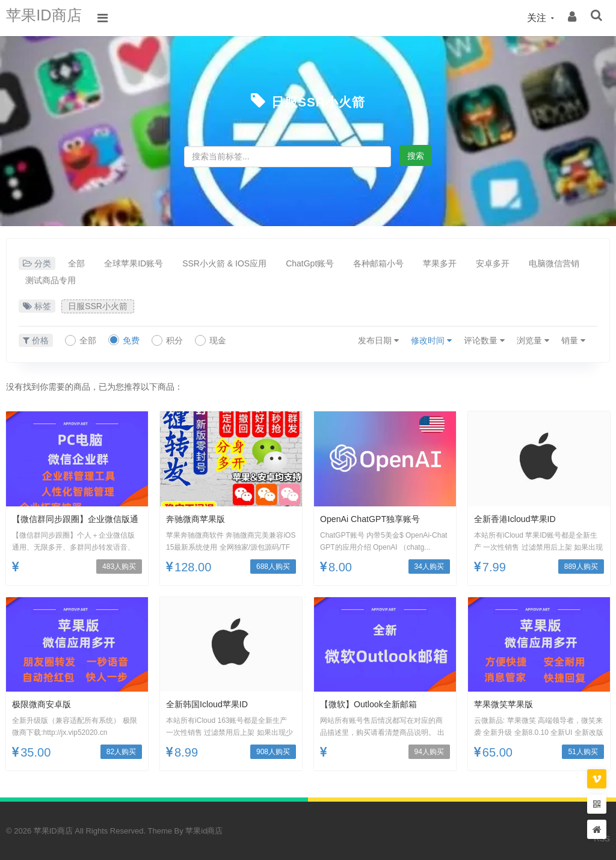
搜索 (416, 156)
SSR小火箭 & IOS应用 (224, 263)
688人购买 (273, 567)
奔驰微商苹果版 (200, 519)
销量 (573, 340)
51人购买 (583, 752)
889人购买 (581, 567)
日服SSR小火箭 (318, 101)
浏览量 (533, 340)
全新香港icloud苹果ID (521, 519)
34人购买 (429, 567)
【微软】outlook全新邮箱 (375, 704)
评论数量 (484, 340)
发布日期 (378, 340)
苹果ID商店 (51, 18)
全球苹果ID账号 (134, 263)
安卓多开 (493, 263)
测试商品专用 (51, 280)
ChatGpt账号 (310, 263)
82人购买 (121, 752)
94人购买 (429, 752)
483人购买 (119, 567)
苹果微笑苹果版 (508, 704)
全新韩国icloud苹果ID (213, 704)
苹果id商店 (204, 831)
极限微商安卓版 (46, 704)
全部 (76, 263)
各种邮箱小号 (378, 263)
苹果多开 (440, 263)
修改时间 (431, 340)
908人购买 (273, 752)
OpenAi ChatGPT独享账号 (377, 519)
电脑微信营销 (554, 263)
